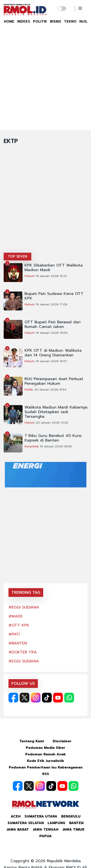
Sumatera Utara (41, 816)
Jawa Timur (73, 830)
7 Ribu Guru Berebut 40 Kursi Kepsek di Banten (53, 438)
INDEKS (24, 21)
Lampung (56, 823)
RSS (46, 774)
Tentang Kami (32, 741)
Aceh (16, 816)
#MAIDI (15, 616)
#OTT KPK (19, 625)
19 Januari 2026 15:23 (51, 276)
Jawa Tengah (46, 830)
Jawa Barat (18, 830)
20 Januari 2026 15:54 (50, 390)
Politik (29, 390)
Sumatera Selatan (26, 823)
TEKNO (70, 21)
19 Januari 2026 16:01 (51, 361)
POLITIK (40, 21)
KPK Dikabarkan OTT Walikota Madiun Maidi (54, 268)
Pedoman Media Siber (45, 748)
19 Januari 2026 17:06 (52, 304)
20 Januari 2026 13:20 (52, 423)
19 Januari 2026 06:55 (56, 446)
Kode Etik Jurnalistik (45, 761)
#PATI (14, 634)
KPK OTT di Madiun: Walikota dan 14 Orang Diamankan (53, 353)
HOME (9, 21)
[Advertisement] (45, 82)
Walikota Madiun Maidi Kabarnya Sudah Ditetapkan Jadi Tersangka (56, 412)
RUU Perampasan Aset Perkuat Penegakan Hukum (54, 381)
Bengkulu (71, 816)
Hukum (29, 276)
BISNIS (56, 21)
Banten (76, 823)
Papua (45, 836)
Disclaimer (62, 741)
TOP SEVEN (17, 256)
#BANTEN (18, 643)
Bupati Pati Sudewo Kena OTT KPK (54, 296)
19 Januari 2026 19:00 (52, 333)
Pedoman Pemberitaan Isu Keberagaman (46, 767)
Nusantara (32, 446)
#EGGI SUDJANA (24, 607)
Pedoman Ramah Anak (45, 754)
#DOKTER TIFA (23, 652)
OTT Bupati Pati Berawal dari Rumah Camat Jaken (53, 325)
